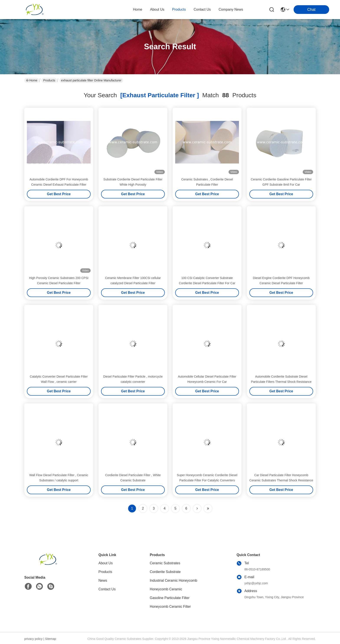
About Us (106, 563)
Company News (231, 9)
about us (157, 9)
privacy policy (33, 639)
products (179, 9)
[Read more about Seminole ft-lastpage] (208, 509)
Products (49, 80)
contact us (202, 9)
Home (138, 9)
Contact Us (107, 589)
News (103, 580)
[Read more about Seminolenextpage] (197, 509)
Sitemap (50, 639)
